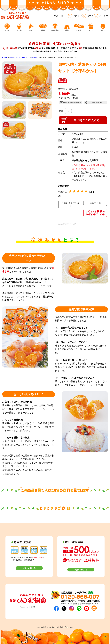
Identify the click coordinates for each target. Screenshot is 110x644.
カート (88, 16)
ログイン (75, 16)
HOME (4, 57)
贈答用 (34, 57)
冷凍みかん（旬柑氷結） (19, 57)
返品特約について (67, 224)
